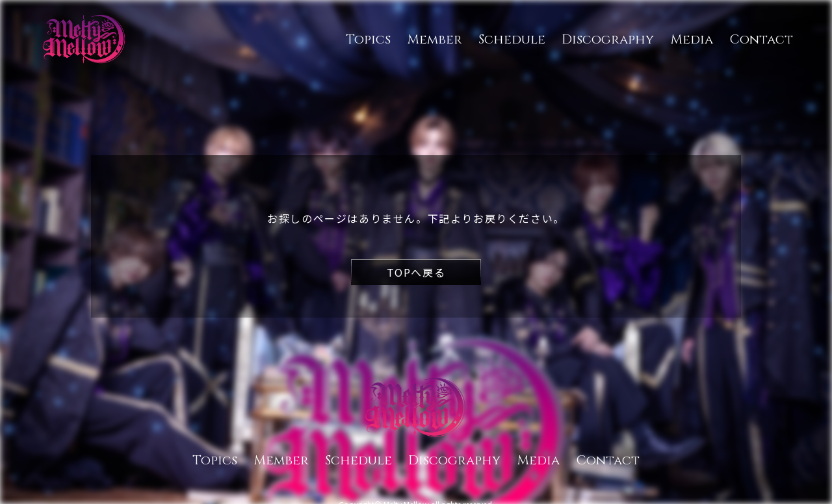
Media (692, 39)
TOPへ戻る (416, 272)
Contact (761, 39)
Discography (608, 39)
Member (435, 39)
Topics (368, 39)
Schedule (512, 39)
